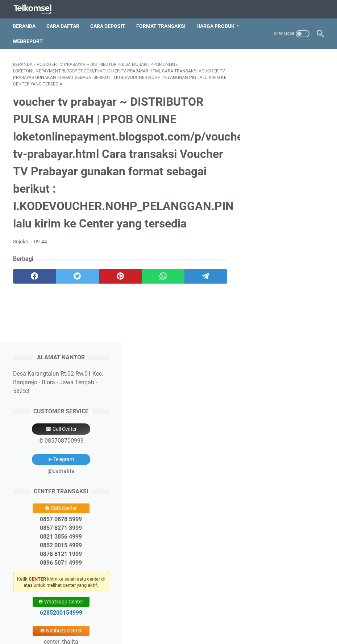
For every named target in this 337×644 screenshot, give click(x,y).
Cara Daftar (63, 25)
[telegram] (199, 276)
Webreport (28, 40)
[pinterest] (116, 276)
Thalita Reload (185, 633)
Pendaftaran (130, 618)
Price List (186, 618)
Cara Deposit (108, 25)
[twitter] (75, 276)
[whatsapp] (158, 276)
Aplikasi (213, 618)
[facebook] (34, 276)
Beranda (24, 25)
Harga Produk (216, 25)
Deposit (160, 618)
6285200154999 (285, 332)
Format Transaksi (161, 25)
